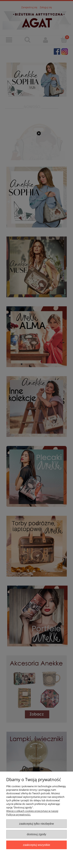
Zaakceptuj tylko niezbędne (36, 824)
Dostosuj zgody (37, 834)
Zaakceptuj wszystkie (36, 845)
